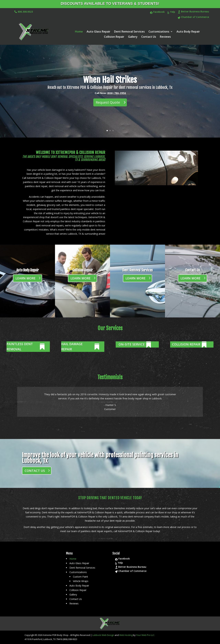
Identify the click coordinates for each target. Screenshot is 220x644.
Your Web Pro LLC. (145, 635)
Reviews (165, 37)
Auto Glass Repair (98, 32)
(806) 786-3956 (116, 97)
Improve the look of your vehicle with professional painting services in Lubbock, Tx (100, 458)
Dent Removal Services (129, 32)
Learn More (26, 278)
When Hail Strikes (110, 84)
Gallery (133, 37)
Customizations (159, 32)
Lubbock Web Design (103, 635)
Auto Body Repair (188, 32)
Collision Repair (114, 37)
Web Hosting (126, 635)
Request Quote (108, 107)
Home (79, 32)
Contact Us (149, 37)
